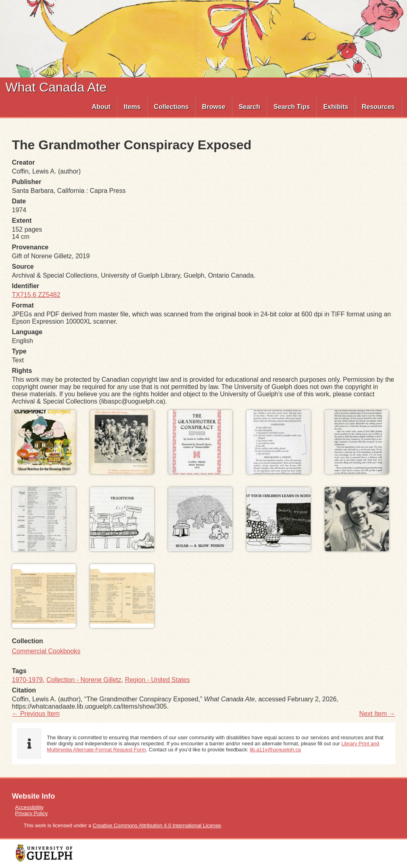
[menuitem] (101, 107)
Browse (214, 107)
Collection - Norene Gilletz (84, 680)
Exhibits (336, 107)
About (101, 107)
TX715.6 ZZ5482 (36, 295)
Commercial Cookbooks (46, 651)
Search (249, 107)
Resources (378, 107)
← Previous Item (36, 714)
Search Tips (292, 107)
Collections (171, 107)
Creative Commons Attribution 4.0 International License (157, 825)
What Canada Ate (56, 87)
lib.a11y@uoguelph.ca (275, 750)
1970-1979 (28, 680)
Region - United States (158, 680)
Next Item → (377, 714)
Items (132, 107)
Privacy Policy (31, 813)
